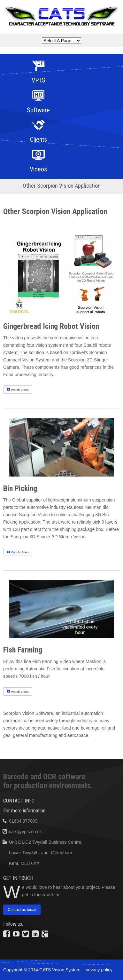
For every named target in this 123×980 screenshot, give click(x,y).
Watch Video (18, 390)
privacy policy (99, 970)
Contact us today (22, 910)
